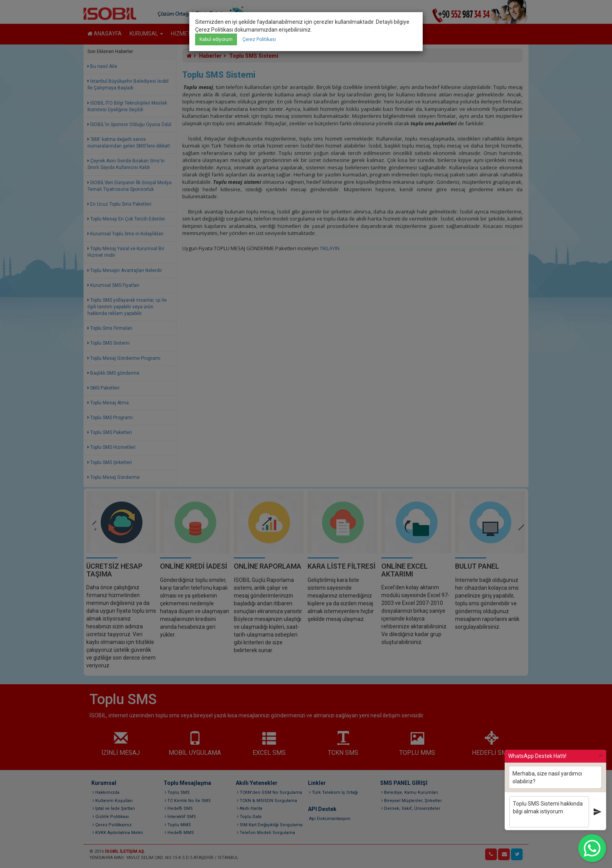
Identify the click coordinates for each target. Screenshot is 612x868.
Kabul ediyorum (216, 39)
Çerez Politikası (259, 39)
